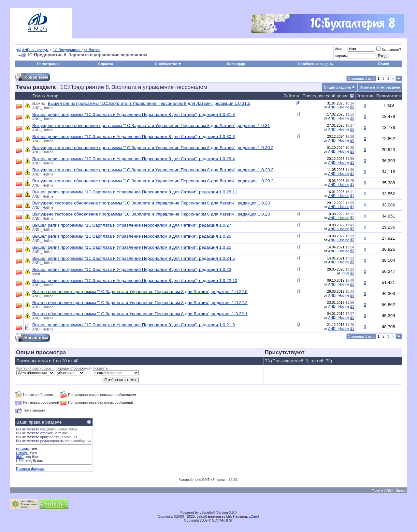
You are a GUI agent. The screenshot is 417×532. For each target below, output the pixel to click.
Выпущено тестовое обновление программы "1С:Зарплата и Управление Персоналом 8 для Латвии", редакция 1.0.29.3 (153, 170)
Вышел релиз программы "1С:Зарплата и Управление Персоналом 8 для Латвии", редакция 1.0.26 (132, 236)
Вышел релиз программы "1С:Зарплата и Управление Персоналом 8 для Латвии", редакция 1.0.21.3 (134, 325)
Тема (38, 96)
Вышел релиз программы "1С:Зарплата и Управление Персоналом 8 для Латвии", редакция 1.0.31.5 (149, 103)
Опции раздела (337, 87)
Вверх (401, 490)
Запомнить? (389, 49)
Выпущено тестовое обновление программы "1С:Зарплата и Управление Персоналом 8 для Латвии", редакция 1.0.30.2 (153, 148)
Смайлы (23, 453)
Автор (52, 96)
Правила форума (30, 469)
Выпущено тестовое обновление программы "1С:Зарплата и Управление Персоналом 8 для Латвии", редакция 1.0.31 (151, 126)
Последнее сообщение (325, 96)
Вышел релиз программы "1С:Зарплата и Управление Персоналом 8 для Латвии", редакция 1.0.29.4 (134, 159)
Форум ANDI (382, 490)
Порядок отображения (74, 368)
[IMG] (20, 457)
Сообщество (168, 64)
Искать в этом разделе (380, 87)
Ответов (365, 96)
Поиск (383, 64)
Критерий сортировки (34, 368)
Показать (100, 368)
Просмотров (388, 96)
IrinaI (36, 274)
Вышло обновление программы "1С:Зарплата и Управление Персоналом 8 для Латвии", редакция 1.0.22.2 (140, 303)
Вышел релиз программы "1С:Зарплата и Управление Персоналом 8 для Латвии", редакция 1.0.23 (132, 269)
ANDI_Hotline (43, 108)
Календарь (237, 64)
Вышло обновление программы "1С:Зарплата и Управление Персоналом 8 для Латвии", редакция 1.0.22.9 (140, 292)
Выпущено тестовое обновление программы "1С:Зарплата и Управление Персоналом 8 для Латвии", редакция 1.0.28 (151, 203)
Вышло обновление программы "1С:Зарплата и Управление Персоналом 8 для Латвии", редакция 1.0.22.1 (140, 314)
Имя (338, 49)
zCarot (254, 516)
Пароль (341, 56)
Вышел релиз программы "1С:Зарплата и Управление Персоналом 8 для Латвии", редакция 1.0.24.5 (134, 258)
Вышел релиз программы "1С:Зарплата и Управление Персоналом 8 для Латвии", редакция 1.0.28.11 (135, 192)
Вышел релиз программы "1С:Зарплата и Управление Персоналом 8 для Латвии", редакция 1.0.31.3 (134, 114)
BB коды (23, 449)
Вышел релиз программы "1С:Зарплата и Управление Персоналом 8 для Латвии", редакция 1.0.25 (132, 247)
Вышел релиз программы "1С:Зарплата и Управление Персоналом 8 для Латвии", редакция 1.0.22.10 (135, 280)
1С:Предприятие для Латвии (77, 50)
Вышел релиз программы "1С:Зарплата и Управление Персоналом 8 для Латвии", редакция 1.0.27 (132, 225)
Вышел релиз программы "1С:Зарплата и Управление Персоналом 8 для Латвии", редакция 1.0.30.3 (134, 137)
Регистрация (48, 64)
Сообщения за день (316, 64)
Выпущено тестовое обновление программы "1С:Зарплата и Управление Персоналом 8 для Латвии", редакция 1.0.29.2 (153, 181)
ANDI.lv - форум (35, 50)
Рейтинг (291, 96)
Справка (106, 64)
